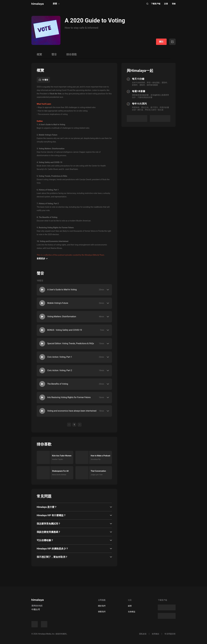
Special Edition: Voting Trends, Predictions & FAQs (71, 343)
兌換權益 (132, 612)
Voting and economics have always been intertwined (72, 411)
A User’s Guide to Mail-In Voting (62, 290)
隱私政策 (143, 634)
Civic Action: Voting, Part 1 (60, 357)
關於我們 (102, 606)
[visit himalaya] (37, 4)
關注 (161, 42)
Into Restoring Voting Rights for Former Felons (69, 397)
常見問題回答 (170, 634)
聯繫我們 (102, 612)
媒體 (130, 606)
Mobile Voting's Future (58, 303)
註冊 (166, 4)
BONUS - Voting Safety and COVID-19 (65, 330)
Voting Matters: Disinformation (62, 317)
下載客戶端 (156, 4)
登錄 (174, 4)
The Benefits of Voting (58, 384)
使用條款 (156, 634)
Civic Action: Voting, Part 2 (60, 370)
